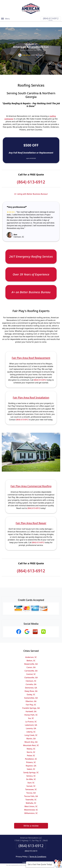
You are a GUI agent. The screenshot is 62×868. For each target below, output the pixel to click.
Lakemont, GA (31, 719)
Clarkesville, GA (31, 672)
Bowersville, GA (31, 658)
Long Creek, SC (31, 729)
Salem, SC (31, 763)
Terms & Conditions (38, 851)
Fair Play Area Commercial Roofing (31, 480)
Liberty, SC (31, 726)
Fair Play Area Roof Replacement (31, 352)
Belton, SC (31, 655)
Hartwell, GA (31, 706)
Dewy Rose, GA (31, 685)
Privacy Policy (22, 851)
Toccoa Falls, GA (31, 790)
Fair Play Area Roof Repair (31, 517)
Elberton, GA (31, 695)
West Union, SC (31, 801)
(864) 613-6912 (51, 18)
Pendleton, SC (31, 753)
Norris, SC (31, 746)
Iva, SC (31, 712)
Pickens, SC (31, 756)
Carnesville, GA (31, 665)
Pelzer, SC (31, 750)
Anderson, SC (31, 651)
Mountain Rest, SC (31, 739)
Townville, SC (31, 794)
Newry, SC (31, 743)
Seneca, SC (31, 770)
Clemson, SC (31, 675)
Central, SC (31, 668)
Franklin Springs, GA (31, 702)
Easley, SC (31, 689)
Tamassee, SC (31, 784)
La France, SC (31, 716)
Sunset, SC (31, 780)
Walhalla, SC (31, 797)
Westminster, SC (31, 804)
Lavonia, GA (31, 723)
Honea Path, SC (31, 709)
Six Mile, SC (31, 773)
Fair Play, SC (31, 699)
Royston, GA (31, 760)
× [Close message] (53, 862)
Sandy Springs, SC (31, 767)
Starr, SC (31, 777)
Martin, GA (31, 733)
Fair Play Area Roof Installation (31, 392)
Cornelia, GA (31, 678)
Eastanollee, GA (31, 692)
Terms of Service (48, 859)
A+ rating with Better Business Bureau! (31, 188)
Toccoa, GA (31, 787)
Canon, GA (31, 661)
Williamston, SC (31, 807)
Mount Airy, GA (31, 736)
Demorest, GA (31, 682)
